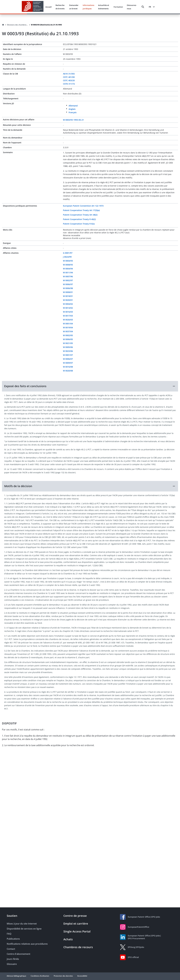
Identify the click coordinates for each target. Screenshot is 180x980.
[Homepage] (3, 25)
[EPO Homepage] (33, 7)
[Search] (143, 7)
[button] (90, 386)
